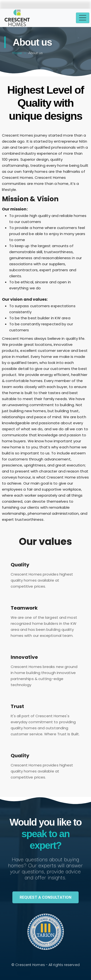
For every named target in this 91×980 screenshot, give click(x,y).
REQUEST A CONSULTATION (45, 897)
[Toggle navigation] (83, 18)
